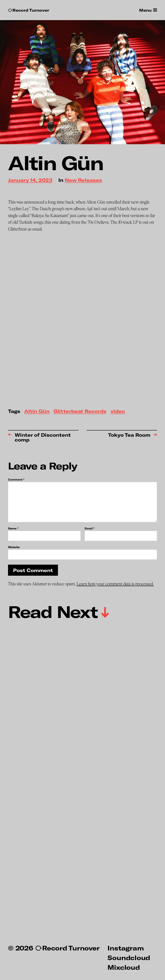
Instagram (126, 948)
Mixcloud (124, 967)
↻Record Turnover (29, 10)
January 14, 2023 (30, 180)
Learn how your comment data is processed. (115, 584)
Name (13, 529)
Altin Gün (37, 411)
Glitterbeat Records (80, 411)
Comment (16, 480)
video (118, 411)
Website (14, 547)
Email (90, 529)
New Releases (83, 180)
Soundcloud (129, 957)
